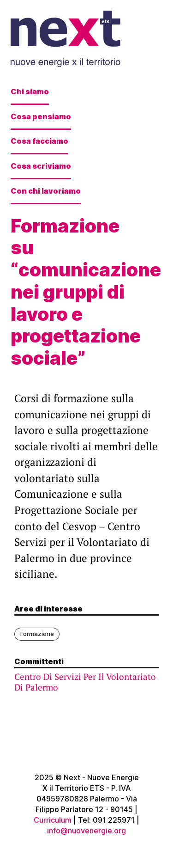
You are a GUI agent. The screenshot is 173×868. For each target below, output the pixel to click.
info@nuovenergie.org (86, 831)
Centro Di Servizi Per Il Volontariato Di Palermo (85, 682)
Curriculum (53, 820)
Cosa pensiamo (41, 116)
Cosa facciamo (39, 141)
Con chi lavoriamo (46, 191)
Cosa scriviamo (41, 166)
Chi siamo (30, 92)
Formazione (37, 634)
